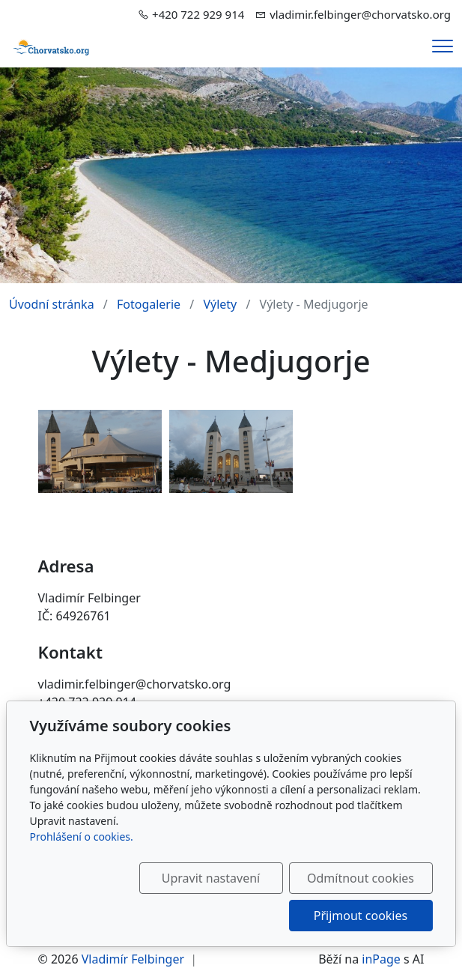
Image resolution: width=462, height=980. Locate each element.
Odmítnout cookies (361, 878)
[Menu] (443, 46)
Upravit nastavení (211, 878)
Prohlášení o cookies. (82, 837)
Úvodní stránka (52, 304)
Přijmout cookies (361, 916)
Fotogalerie (149, 304)
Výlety (220, 304)
